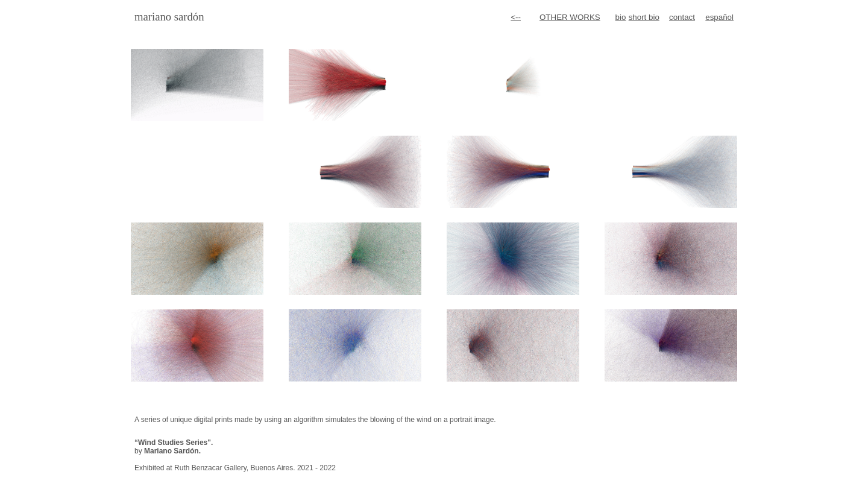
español (719, 17)
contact (682, 17)
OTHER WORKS (570, 17)
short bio (644, 17)
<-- (516, 17)
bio (621, 17)
